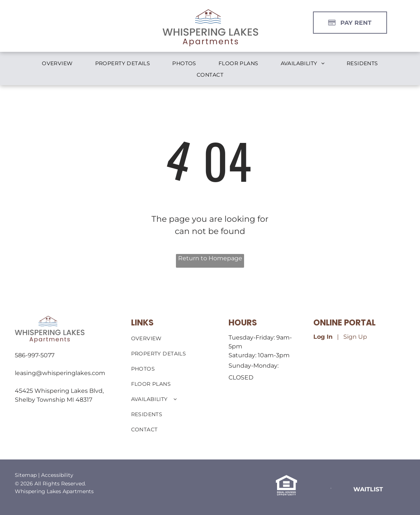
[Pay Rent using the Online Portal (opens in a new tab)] (350, 23)
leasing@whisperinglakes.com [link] (60, 373)
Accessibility (57, 475)
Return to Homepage (210, 258)
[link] (368, 489)
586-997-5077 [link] (35, 355)
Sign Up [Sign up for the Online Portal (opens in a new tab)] (355, 337)
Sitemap (26, 475)
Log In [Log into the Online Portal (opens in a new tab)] (323, 337)
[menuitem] (57, 63)
